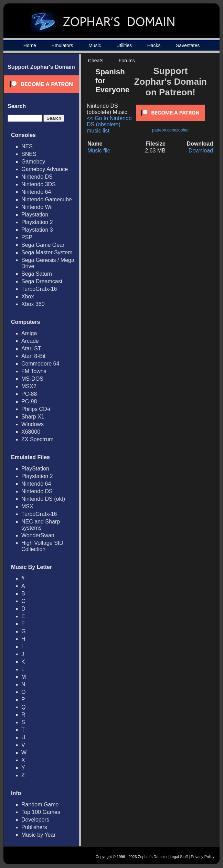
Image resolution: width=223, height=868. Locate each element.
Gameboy (33, 162)
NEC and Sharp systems (41, 525)
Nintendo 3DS (39, 184)
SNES (29, 154)
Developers (35, 820)
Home (30, 45)
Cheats (96, 61)
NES (27, 146)
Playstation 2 (37, 222)
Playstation (35, 215)
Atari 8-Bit (33, 356)
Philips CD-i (36, 409)
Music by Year (39, 835)
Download (201, 151)
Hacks (154, 45)
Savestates (188, 45)
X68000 (31, 432)
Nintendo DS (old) (43, 499)
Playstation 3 (37, 230)
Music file (99, 151)
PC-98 (29, 401)
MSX (27, 506)
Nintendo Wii (37, 207)
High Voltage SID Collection (42, 546)
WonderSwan (38, 535)
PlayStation (35, 469)
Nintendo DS (37, 177)
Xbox (28, 297)
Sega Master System (47, 252)
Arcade (30, 341)
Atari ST (31, 348)
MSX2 (29, 386)
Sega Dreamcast (42, 281)
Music (95, 45)
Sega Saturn (37, 274)
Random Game (40, 805)
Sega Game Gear (43, 245)
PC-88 (29, 394)
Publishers (34, 827)
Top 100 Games (41, 812)
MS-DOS (32, 379)
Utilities (124, 45)
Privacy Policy (203, 857)
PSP (27, 237)
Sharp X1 (33, 417)
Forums (127, 61)
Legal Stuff (179, 857)
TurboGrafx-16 (39, 289)
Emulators (62, 45)
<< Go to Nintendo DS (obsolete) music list (109, 124)
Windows (33, 424)
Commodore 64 (40, 364)
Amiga (29, 333)
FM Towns (34, 371)
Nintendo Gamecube (47, 199)
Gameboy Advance (45, 169)
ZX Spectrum (37, 439)
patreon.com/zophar (171, 130)
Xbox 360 (33, 304)
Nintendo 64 (36, 192)
